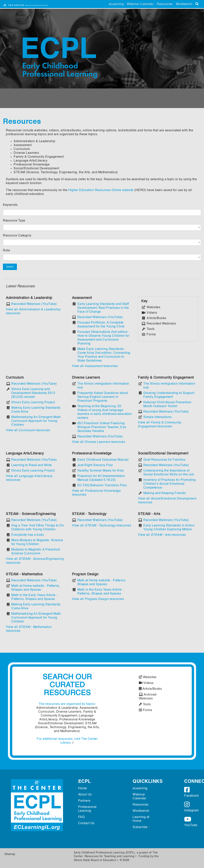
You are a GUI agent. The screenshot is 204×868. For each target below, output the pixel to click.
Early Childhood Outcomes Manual (103, 460)
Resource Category (17, 236)
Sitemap (10, 854)
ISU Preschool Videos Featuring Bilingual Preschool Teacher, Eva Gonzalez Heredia (102, 427)
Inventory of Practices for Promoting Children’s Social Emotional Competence (169, 484)
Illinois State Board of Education (96, 860)
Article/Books (150, 689)
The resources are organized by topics (67, 704)
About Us (85, 795)
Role (6, 251)
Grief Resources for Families (164, 460)
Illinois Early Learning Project (33, 402)
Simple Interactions (158, 417)
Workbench (184, 4)
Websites (148, 677)
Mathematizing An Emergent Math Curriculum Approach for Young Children (36, 421)
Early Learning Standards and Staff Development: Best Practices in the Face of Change (103, 308)
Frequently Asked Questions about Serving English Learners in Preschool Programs (103, 397)
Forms (146, 710)
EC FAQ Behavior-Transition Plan (102, 485)
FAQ (81, 817)
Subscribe (141, 827)
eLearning (116, 4)
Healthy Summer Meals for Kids (101, 471)
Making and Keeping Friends (165, 493)
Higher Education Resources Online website (101, 190)
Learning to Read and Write (32, 465)
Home (83, 788)
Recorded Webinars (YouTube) (34, 304)
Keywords (10, 205)
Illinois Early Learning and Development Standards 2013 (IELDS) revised (33, 393)
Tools (145, 704)
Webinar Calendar (140, 4)
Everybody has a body (28, 535)
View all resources (95, 366)
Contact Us (86, 823)
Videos (146, 683)
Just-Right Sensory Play (95, 465)
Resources (165, 4)
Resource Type (14, 221)
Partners (84, 801)
